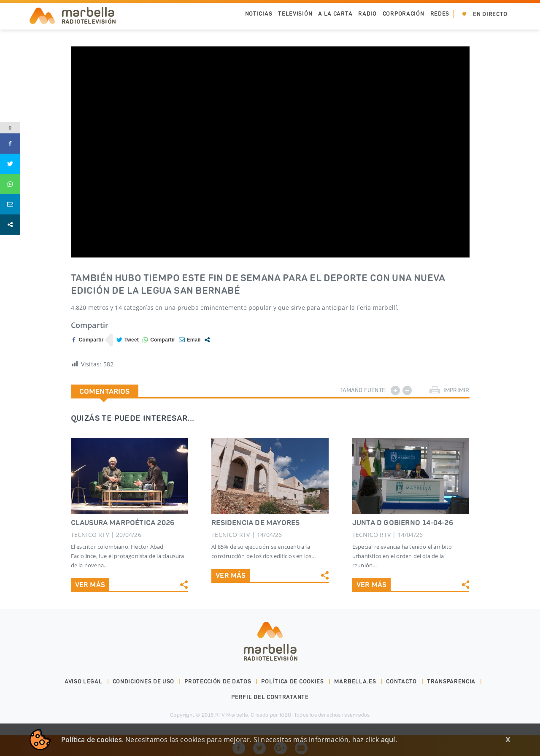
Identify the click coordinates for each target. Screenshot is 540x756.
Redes (440, 14)
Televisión (295, 14)
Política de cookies (292, 681)
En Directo (490, 14)
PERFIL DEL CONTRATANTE (270, 697)
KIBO (286, 715)
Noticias (259, 14)
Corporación (404, 14)
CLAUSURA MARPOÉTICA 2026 (123, 523)
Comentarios (105, 391)
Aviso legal (84, 681)
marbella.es (355, 681)
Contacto (401, 681)
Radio (367, 14)
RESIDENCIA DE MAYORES (255, 523)
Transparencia (451, 681)
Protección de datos (218, 681)
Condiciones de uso (144, 681)
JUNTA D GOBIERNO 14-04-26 (403, 523)
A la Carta (335, 14)
